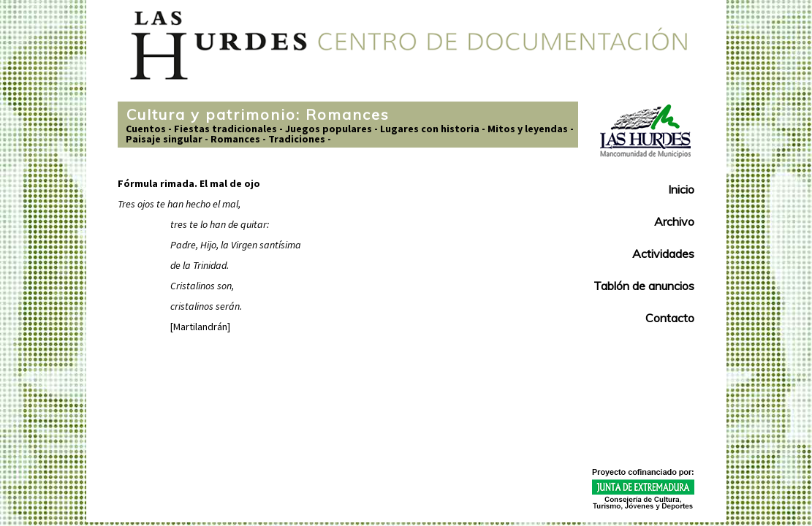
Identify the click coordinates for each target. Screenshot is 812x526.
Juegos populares (329, 129)
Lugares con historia (430, 129)
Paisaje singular (164, 139)
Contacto (670, 318)
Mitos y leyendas (528, 129)
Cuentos (146, 129)
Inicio (681, 189)
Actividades (663, 254)
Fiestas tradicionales (225, 129)
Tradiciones (297, 139)
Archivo (674, 221)
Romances (235, 139)
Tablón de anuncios (644, 286)
